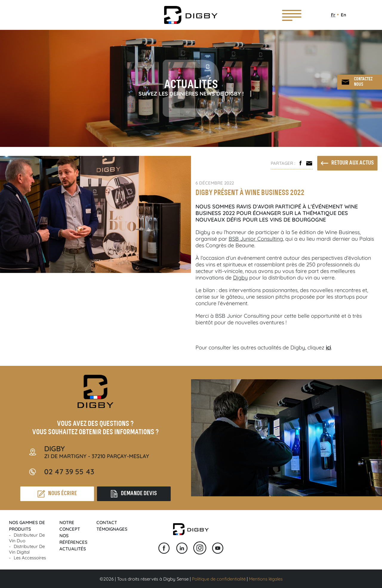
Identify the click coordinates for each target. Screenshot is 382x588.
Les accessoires (30, 558)
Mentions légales (266, 579)
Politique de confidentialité (219, 579)
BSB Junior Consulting (256, 239)
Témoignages (112, 529)
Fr (333, 15)
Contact (107, 522)
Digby (240, 278)
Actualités (73, 549)
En (344, 15)
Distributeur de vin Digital (27, 549)
